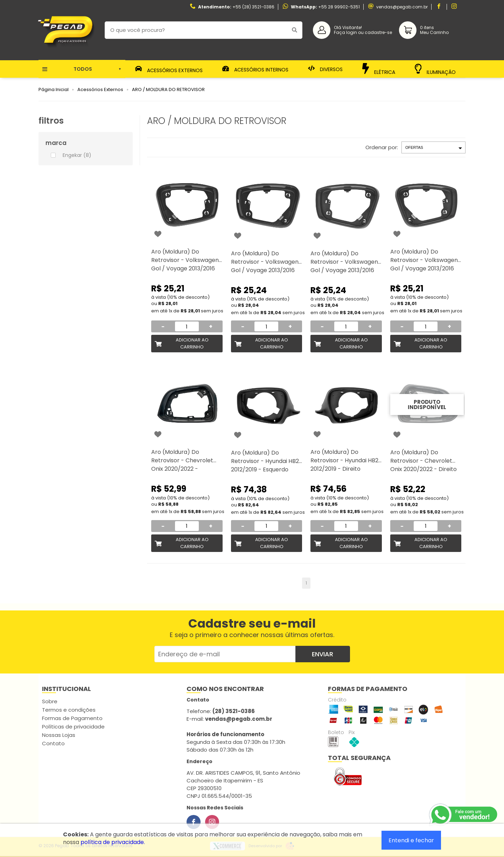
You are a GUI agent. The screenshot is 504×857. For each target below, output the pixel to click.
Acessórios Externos (169, 69)
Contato (53, 743)
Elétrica (379, 69)
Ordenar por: (382, 147)
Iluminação (435, 69)
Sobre (50, 701)
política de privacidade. (113, 842)
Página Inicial (54, 89)
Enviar (323, 654)
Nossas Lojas (59, 735)
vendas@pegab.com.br (402, 7)
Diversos (325, 69)
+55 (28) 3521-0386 (253, 7)
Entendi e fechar (411, 840)
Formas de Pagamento (72, 718)
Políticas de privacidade (73, 727)
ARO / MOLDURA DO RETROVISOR (168, 89)
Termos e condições (69, 710)
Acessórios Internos (255, 69)
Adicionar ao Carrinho (192, 343)
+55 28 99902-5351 (339, 7)
